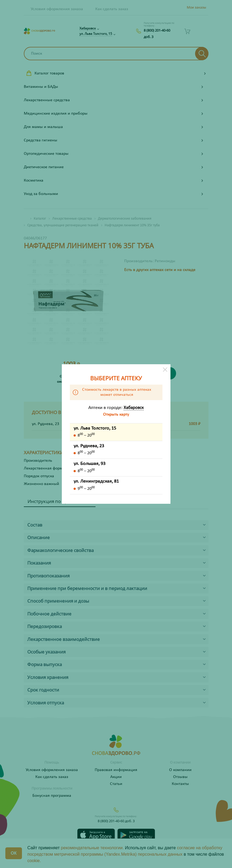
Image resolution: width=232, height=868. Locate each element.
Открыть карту (116, 415)
